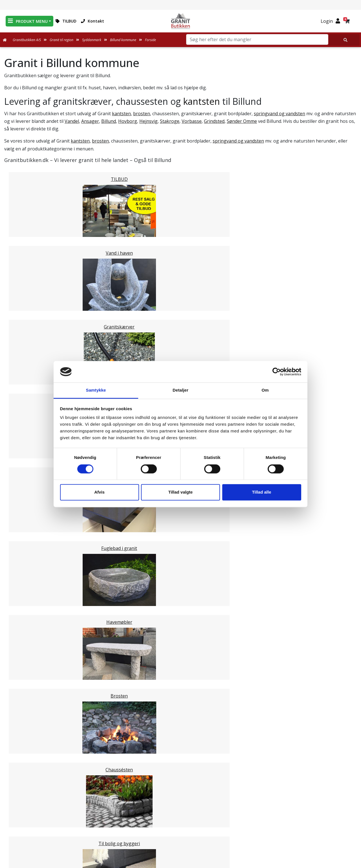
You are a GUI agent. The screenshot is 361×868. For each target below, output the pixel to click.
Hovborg (128, 121)
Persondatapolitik (182, 842)
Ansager (90, 121)
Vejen (21, 581)
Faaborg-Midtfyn (33, 500)
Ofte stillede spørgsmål (180, 814)
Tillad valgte (180, 492)
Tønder (23, 561)
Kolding (24, 601)
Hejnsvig (148, 121)
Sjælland (24, 648)
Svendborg (27, 527)
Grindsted (214, 121)
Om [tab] (265, 390)
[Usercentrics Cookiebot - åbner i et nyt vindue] (277, 372)
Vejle (21, 608)
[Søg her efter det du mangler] (344, 40)
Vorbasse (192, 121)
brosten (142, 114)
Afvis (99, 492)
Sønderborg (28, 554)
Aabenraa (26, 588)
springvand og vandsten (279, 114)
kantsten (202, 101)
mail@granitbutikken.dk (300, 812)
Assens (23, 493)
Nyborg (24, 513)
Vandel (72, 121)
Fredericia (26, 594)
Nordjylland (28, 641)
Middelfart (27, 486)
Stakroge (170, 121)
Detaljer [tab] (180, 390)
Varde (22, 574)
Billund (109, 121)
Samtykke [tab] (96, 390)
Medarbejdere (180, 794)
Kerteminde (28, 507)
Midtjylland (27, 634)
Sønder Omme (242, 121)
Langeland (27, 540)
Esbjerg (24, 567)
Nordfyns (26, 534)
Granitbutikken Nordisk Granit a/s (296, 784)
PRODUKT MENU (28, 21)
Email (154, 746)
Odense (24, 520)
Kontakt (93, 21)
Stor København (33, 655)
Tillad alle (261, 492)
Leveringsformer (180, 801)
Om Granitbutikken (180, 808)
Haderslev (26, 547)
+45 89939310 (299, 824)
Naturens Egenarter (182, 821)
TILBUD (66, 21)
